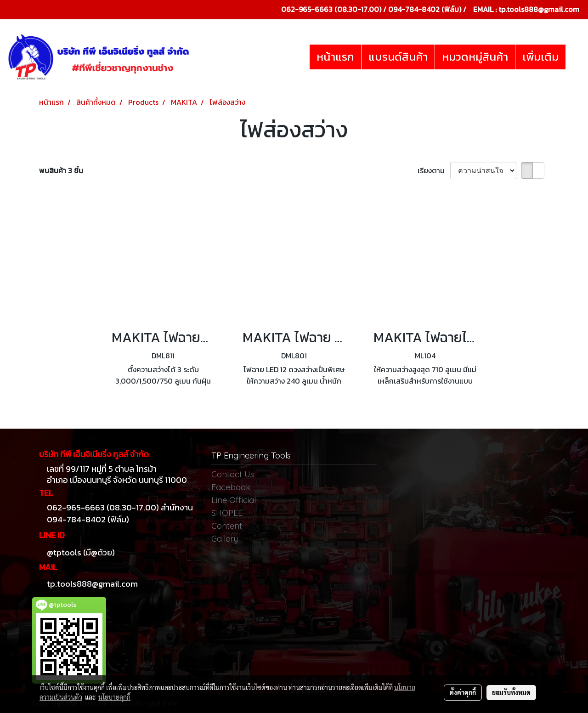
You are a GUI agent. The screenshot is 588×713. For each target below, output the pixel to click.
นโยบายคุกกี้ (114, 697)
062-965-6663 (307, 9)
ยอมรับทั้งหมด (511, 692)
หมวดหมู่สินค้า (475, 57)
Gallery (225, 539)
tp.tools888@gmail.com (539, 9)
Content (227, 526)
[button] (574, 57)
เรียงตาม (434, 170)
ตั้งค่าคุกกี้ (463, 692)
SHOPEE (227, 513)
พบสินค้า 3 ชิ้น (61, 170)
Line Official (234, 500)
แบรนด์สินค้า (398, 57)
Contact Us (233, 474)
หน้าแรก (335, 57)
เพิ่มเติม (540, 57)
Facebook (231, 487)
